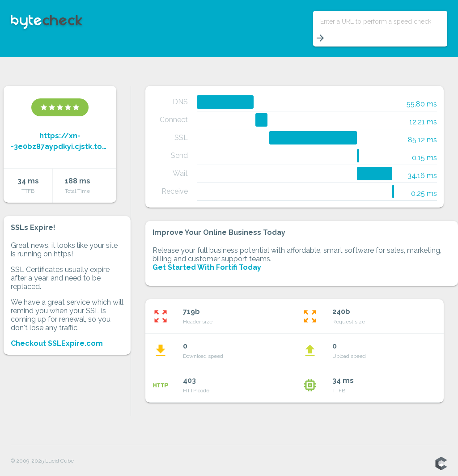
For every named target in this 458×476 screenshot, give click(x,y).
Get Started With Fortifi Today (207, 267)
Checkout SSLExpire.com (57, 343)
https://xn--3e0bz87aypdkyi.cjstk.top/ (60, 141)
